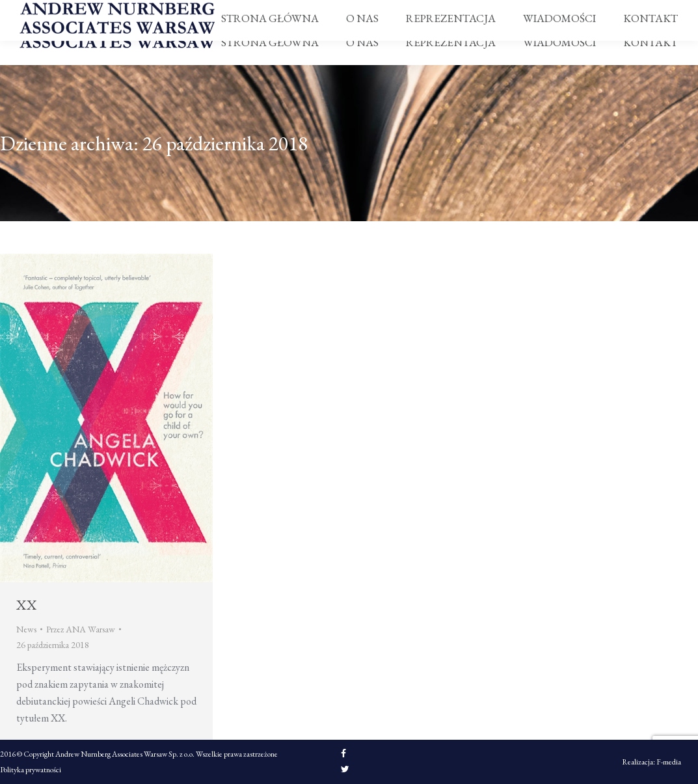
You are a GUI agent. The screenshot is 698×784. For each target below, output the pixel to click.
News (26, 629)
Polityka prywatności (31, 770)
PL (675, 10)
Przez (81, 629)
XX (27, 605)
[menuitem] (270, 42)
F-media (669, 762)
